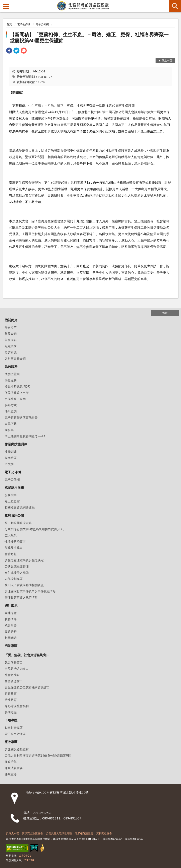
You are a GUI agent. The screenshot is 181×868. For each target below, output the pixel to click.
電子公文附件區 (15, 734)
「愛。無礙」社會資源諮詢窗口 (27, 655)
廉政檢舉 (11, 762)
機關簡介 (11, 320)
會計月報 (11, 554)
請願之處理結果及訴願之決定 (24, 560)
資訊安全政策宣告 (32, 833)
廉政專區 (11, 742)
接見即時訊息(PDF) (17, 386)
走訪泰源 (11, 352)
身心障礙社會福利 (17, 706)
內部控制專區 (14, 579)
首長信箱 (11, 340)
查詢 (175, 6)
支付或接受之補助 (17, 573)
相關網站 (11, 638)
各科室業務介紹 (15, 358)
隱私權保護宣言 (84, 833)
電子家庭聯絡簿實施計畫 (21, 417)
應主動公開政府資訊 (18, 523)
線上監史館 (12, 501)
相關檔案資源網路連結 (20, 507)
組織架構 (11, 346)
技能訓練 (11, 452)
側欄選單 (6, 6)
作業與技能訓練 (16, 444)
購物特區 (11, 458)
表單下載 (11, 424)
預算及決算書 (14, 548)
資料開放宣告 (104, 833)
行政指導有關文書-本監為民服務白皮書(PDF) (34, 529)
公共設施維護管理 (17, 566)
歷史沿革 (11, 327)
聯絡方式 (11, 405)
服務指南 (11, 495)
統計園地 (11, 605)
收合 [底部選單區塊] (165, 313)
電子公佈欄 (24, 24)
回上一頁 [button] (167, 60)
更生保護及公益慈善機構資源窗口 (27, 687)
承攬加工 (11, 464)
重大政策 (11, 535)
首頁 (9, 24)
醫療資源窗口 (14, 681)
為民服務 (11, 366)
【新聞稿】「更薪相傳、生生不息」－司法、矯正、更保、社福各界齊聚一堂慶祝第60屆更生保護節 (89, 37)
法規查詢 (11, 411)
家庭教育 (11, 693)
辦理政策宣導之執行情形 (21, 597)
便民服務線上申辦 (17, 393)
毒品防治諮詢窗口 (17, 669)
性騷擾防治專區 (15, 541)
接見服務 (11, 380)
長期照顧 (11, 712)
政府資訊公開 (14, 515)
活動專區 (11, 646)
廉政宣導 (11, 774)
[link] (9, 51)
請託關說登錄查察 (17, 749)
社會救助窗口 (14, 675)
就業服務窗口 (14, 662)
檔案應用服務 (14, 487)
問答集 (9, 430)
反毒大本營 (13, 833)
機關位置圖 (12, 374)
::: (3, 3)
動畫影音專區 (14, 728)
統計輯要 (11, 625)
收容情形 (11, 619)
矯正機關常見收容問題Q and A (25, 436)
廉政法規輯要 (14, 768)
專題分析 (11, 631)
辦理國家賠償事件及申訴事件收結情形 (30, 591)
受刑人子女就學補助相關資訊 (24, 585)
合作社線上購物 (15, 399)
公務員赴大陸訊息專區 (59, 833)
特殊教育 (11, 700)
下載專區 (11, 720)
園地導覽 (11, 613)
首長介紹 (11, 334)
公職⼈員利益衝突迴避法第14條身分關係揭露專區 (38, 755)
